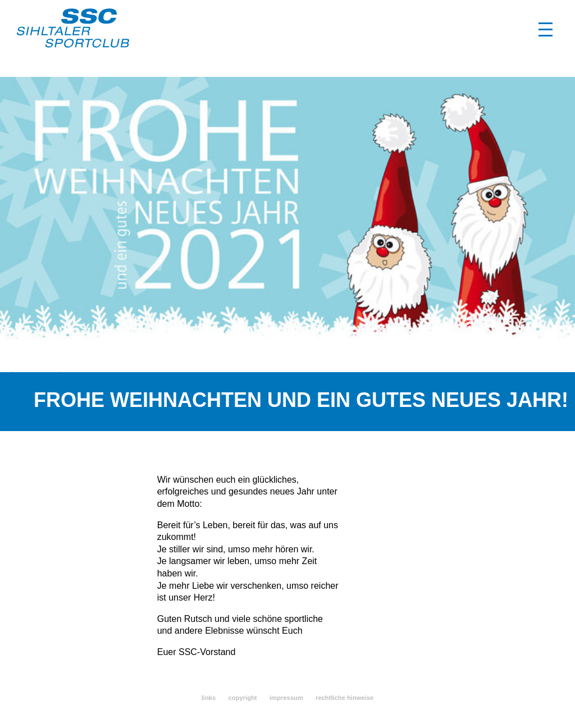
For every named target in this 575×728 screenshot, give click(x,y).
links (209, 698)
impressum (286, 698)
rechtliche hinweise (344, 698)
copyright (243, 698)
